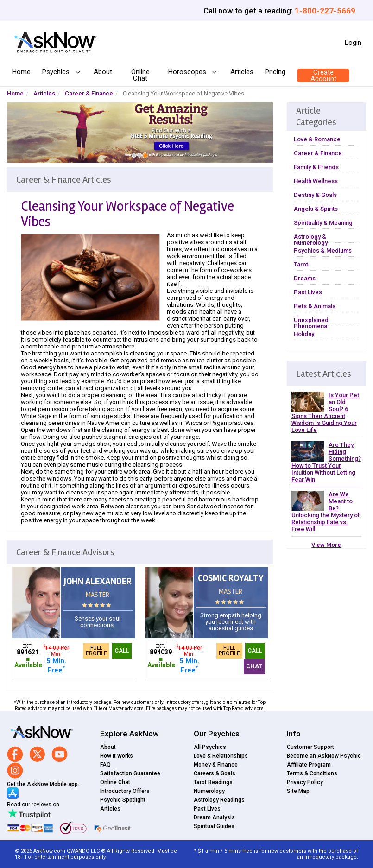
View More (326, 545)
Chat (254, 666)
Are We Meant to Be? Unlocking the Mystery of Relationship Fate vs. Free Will (326, 512)
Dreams (305, 278)
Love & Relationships (221, 756)
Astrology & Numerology (311, 240)
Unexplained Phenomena (311, 323)
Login (353, 43)
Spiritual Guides (214, 826)
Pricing (275, 72)
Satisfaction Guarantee (130, 773)
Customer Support (310, 747)
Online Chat (140, 75)
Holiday (304, 334)
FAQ (105, 765)
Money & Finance (216, 765)
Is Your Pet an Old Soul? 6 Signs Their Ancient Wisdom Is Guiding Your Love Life (325, 412)
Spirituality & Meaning (323, 223)
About (103, 72)
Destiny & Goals (315, 195)
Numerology (209, 791)
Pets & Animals (315, 306)
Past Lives (308, 292)
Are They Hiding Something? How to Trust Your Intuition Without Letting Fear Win (326, 462)
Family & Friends (316, 167)
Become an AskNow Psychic (324, 756)
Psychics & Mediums (323, 250)
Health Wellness (316, 181)
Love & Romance (317, 139)
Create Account (323, 76)
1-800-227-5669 (325, 11)
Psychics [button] (57, 72)
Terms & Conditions (312, 773)
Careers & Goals (215, 773)
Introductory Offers (125, 791)
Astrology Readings (219, 800)
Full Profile (96, 651)
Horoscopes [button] (188, 72)
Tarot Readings (213, 782)
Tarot (301, 264)
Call (122, 650)
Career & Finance (89, 93)
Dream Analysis (214, 817)
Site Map (298, 791)
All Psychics (210, 747)
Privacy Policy (305, 782)
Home (21, 72)
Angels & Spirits (316, 209)
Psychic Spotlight (123, 800)
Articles (242, 72)
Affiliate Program (309, 765)
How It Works (117, 756)
